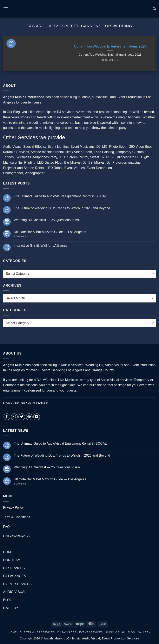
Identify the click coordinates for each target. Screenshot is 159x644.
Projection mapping (127, 162)
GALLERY (11, 608)
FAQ (6, 527)
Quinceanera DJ (127, 157)
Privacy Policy (13, 508)
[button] (6, 9)
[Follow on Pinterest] (29, 417)
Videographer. (35, 173)
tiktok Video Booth (79, 152)
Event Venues (75, 168)
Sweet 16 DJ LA (102, 157)
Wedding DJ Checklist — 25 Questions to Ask (47, 220)
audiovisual (100, 97)
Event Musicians (83, 147)
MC (105, 147)
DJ (98, 147)
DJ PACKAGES (15, 576)
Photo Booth (118, 147)
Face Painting (104, 152)
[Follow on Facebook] (7, 417)
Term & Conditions (17, 517)
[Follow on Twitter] (22, 417)
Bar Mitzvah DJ (75, 162)
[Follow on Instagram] (14, 417)
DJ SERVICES (14, 568)
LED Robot (54, 168)
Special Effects (34, 147)
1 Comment (24, 236)
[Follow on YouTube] (37, 417)
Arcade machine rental (47, 152)
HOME (8, 552)
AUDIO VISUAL (15, 592)
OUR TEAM (12, 560)
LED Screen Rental (74, 157)
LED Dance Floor (50, 162)
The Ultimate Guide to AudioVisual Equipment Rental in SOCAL (60, 196)
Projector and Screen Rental (24, 168)
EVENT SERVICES (17, 584)
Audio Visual (12, 147)
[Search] (154, 9)
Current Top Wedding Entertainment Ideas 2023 (110, 46)
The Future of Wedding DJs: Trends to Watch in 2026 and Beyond (62, 208)
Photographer (13, 173)
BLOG (8, 600)
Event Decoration (99, 168)
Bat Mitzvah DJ (100, 162)
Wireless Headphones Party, (37, 157)
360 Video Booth (141, 147)
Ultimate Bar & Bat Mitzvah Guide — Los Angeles (50, 232)
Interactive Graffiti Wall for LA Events (41, 246)
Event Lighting (58, 147)
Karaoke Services (16, 152)
